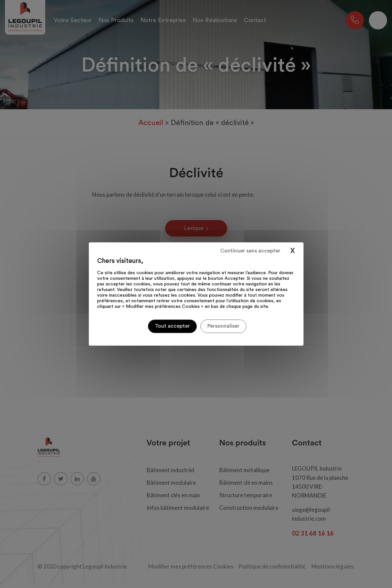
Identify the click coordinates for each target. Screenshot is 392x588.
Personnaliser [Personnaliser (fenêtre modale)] (223, 326)
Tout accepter (172, 326)
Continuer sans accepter (250, 251)
